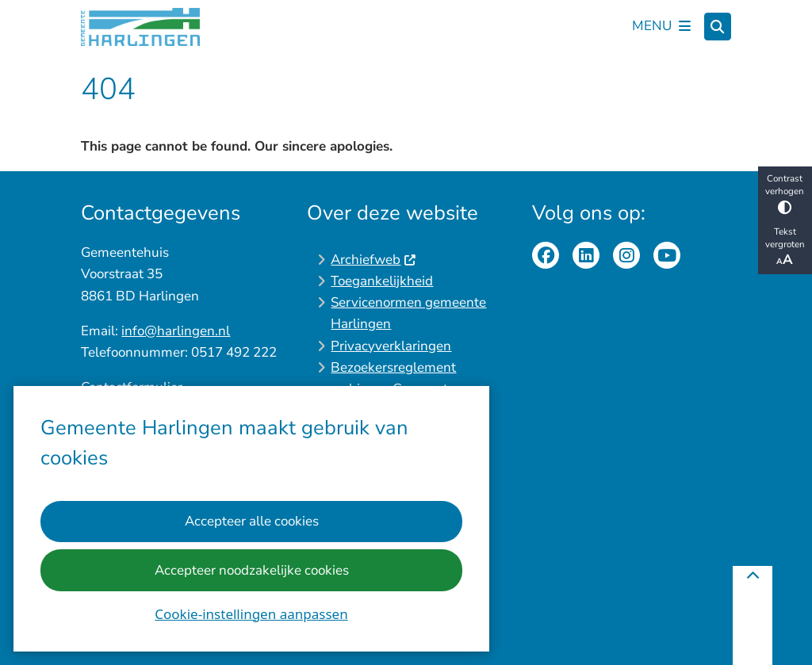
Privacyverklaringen (391, 346)
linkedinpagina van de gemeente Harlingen (586, 255)
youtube (667, 255)
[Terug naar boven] (753, 615)
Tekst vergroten (785, 247)
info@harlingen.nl (176, 331)
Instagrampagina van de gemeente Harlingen (626, 255)
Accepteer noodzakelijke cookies (252, 570)
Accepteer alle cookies (252, 522)
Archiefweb (373, 260)
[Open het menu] (661, 27)
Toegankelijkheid (382, 281)
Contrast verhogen (785, 193)
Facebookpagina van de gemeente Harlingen (546, 255)
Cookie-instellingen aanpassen (251, 614)
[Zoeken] (718, 25)
